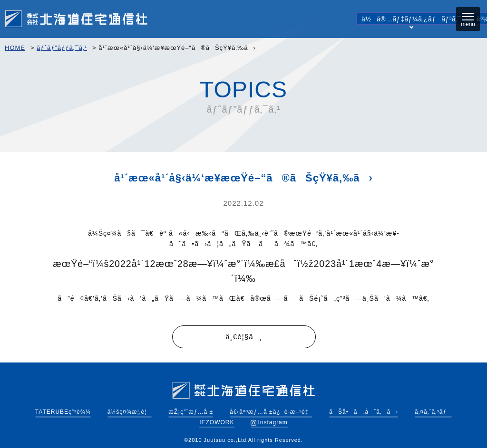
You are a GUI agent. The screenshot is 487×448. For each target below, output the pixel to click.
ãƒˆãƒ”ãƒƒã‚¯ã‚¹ (62, 48)
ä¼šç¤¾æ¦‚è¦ (130, 412)
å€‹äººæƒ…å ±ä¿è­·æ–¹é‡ (271, 412)
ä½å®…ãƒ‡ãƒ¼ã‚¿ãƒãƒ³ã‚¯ (411, 20)
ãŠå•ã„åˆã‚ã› (364, 412)
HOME (15, 48)
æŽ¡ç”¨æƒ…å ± (191, 412)
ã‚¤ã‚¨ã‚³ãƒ (433, 412)
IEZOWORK (217, 422)
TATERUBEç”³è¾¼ (63, 412)
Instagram (269, 422)
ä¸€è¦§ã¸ (244, 337)
